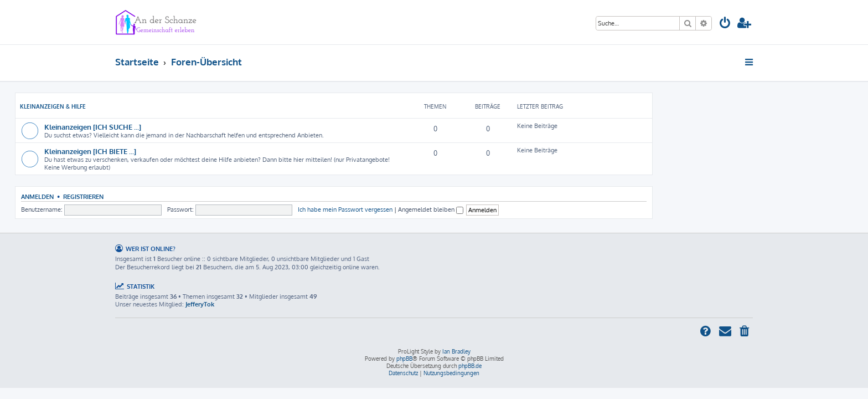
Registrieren (184, 196)
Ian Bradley (456, 351)
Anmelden (138, 196)
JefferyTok (200, 304)
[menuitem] (725, 24)
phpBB (404, 359)
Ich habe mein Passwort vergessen (445, 209)
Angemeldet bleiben (531, 209)
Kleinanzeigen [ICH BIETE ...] (190, 151)
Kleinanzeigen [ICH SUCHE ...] (193, 127)
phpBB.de (470, 366)
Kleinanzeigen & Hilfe (153, 106)
